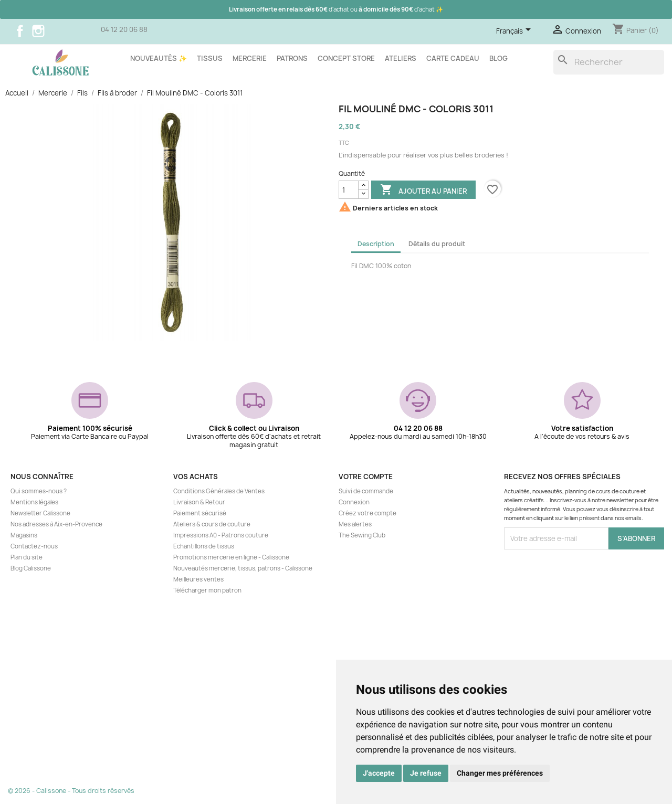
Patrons (292, 58)
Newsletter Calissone (40, 513)
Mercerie (250, 58)
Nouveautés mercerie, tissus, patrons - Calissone (243, 568)
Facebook (20, 31)
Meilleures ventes (198, 579)
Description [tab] (376, 244)
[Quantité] (349, 190)
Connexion (354, 502)
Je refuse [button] (426, 773)
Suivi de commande (366, 491)
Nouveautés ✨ (159, 58)
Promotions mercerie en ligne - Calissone (231, 557)
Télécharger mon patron (207, 590)
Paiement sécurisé (200, 513)
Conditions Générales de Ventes (219, 491)
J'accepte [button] (379, 773)
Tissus (210, 58)
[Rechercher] (609, 62)
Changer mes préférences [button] (500, 773)
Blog (498, 58)
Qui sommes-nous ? (39, 491)
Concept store (346, 58)
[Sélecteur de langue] (515, 31)
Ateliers (401, 58)
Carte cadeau (453, 58)
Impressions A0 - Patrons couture (221, 535)
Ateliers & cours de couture (212, 524)
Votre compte (366, 477)
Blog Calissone (31, 568)
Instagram (38, 31)
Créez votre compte (367, 513)
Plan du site (27, 557)
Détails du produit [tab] (437, 244)
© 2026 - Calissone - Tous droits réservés (71, 791)
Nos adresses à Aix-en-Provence (56, 524)
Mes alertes (355, 524)
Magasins (24, 535)
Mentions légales (34, 502)
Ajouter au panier (423, 191)
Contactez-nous (34, 546)
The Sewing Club (362, 535)
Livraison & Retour (199, 502)
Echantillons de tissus (204, 546)
